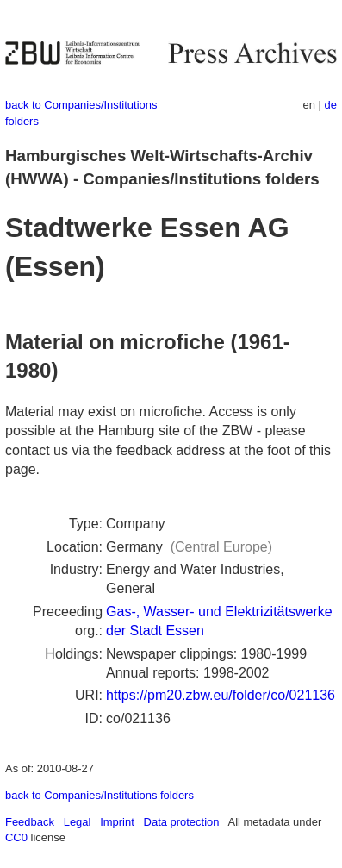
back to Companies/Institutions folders (99, 795)
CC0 (16, 837)
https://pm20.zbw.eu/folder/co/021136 (221, 695)
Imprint (117, 822)
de (331, 105)
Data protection (182, 822)
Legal (78, 822)
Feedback (30, 822)
